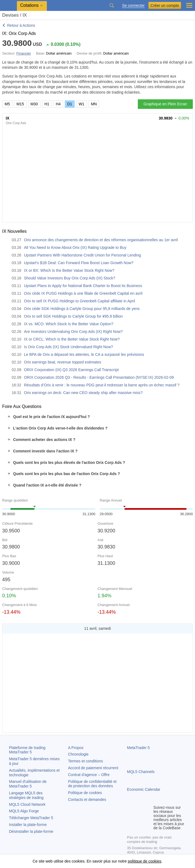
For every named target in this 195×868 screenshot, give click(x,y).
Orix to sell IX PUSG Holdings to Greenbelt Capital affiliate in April (79, 301)
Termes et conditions (86, 761)
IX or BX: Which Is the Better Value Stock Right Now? (69, 270)
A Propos (76, 748)
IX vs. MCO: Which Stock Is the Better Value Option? (69, 324)
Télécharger (31, 818)
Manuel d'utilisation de (28, 784)
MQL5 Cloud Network (27, 804)
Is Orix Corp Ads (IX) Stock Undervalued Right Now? (68, 347)
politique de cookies (144, 861)
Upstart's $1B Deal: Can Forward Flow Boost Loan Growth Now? (79, 263)
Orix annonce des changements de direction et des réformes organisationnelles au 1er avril (101, 240)
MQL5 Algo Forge (24, 811)
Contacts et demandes (87, 800)
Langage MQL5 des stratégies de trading (26, 795)
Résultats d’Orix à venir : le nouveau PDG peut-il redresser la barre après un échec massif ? (102, 385)
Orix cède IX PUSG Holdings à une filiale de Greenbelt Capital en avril (83, 293)
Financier (24, 53)
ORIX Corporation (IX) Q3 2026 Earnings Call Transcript (71, 370)
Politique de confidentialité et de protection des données (92, 784)
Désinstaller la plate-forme (31, 831)
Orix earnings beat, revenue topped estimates (63, 362)
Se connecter (133, 6)
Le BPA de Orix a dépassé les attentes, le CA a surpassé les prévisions (84, 354)
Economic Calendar (144, 789)
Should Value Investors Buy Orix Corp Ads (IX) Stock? (70, 278)
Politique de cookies (85, 793)
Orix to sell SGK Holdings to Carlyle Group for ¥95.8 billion (73, 316)
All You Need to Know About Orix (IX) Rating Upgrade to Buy (75, 247)
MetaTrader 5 (138, 748)
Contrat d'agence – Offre (89, 775)
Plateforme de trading (27, 750)
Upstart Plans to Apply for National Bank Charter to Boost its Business (83, 286)
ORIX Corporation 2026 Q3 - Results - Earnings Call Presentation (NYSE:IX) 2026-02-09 (99, 377)
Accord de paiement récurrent (93, 768)
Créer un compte (165, 5)
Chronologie (78, 754)
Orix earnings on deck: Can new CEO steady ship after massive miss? (83, 393)
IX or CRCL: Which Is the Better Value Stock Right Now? (72, 339)
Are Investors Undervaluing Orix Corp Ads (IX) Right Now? (73, 332)
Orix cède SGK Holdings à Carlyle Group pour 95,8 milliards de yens (82, 309)
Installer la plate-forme (28, 825)
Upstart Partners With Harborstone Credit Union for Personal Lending (83, 255)
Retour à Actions (21, 25)
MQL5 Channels (141, 772)
